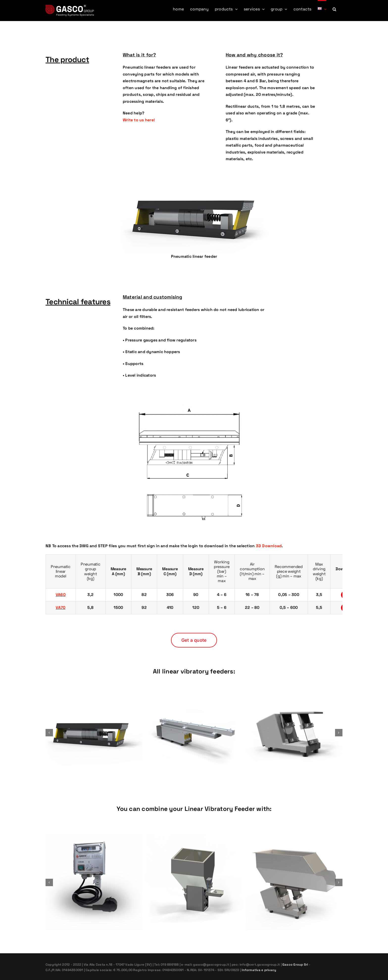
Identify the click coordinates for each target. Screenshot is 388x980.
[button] (334, 9)
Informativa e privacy (259, 970)
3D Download (269, 546)
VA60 (61, 595)
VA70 (61, 607)
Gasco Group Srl (295, 965)
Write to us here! (139, 120)
